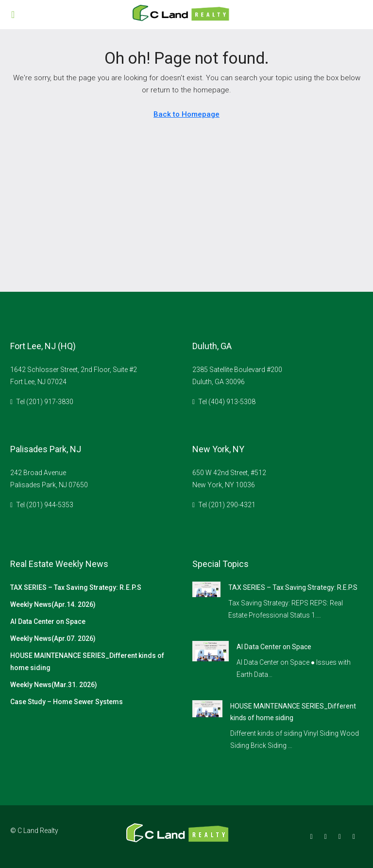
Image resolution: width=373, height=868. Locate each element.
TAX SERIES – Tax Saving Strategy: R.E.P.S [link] (293, 587)
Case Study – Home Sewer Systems (67, 702)
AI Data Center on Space (48, 621)
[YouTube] (356, 836)
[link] (206, 589)
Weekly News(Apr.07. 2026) (53, 638)
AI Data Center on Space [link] (274, 647)
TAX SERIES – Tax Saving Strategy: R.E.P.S (76, 587)
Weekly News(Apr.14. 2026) (53, 604)
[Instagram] (328, 836)
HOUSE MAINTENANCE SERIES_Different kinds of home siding (87, 662)
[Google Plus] (342, 836)
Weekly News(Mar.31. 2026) (54, 685)
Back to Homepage (186, 114)
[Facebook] (314, 836)
